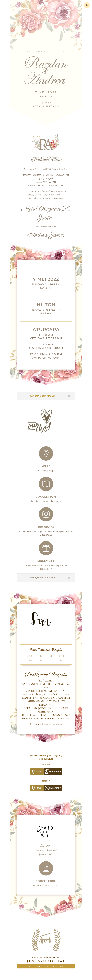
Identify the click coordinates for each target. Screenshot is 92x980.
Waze (46, 464)
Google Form (46, 879)
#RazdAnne (46, 524)
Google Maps (46, 494)
